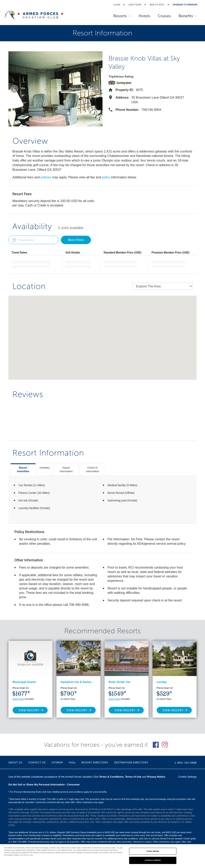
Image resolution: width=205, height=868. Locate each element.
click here (144, 839)
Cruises (164, 16)
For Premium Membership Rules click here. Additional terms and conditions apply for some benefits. (58, 792)
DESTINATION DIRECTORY (131, 763)
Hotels (143, 16)
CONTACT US (37, 763)
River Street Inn (119, 682)
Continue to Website (153, 860)
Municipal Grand (24, 682)
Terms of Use (133, 777)
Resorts (121, 16)
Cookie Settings (187, 777)
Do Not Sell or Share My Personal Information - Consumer (44, 785)
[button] (14, 89)
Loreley (162, 682)
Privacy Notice (156, 777)
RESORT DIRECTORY (95, 763)
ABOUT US (15, 763)
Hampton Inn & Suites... (77, 682)
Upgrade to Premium (185, 5)
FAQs (72, 763)
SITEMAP (57, 763)
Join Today (135, 5)
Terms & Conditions (111, 777)
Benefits (188, 16)
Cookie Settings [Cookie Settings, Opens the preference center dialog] (153, 851)
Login (117, 5)
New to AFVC (157, 5)
